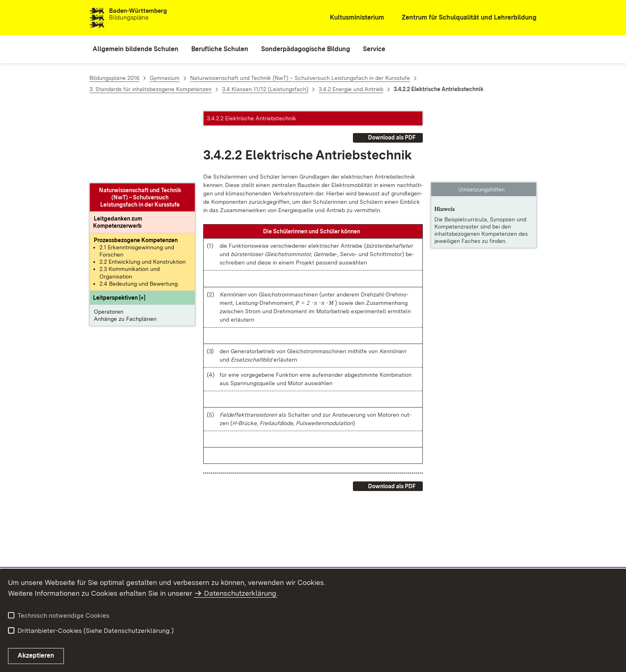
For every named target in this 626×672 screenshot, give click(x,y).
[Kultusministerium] (352, 18)
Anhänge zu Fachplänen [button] (125, 247)
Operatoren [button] (109, 240)
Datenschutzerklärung (240, 593)
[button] (119, 226)
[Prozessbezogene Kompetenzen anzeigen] (136, 168)
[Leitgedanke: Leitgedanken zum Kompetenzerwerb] (118, 151)
